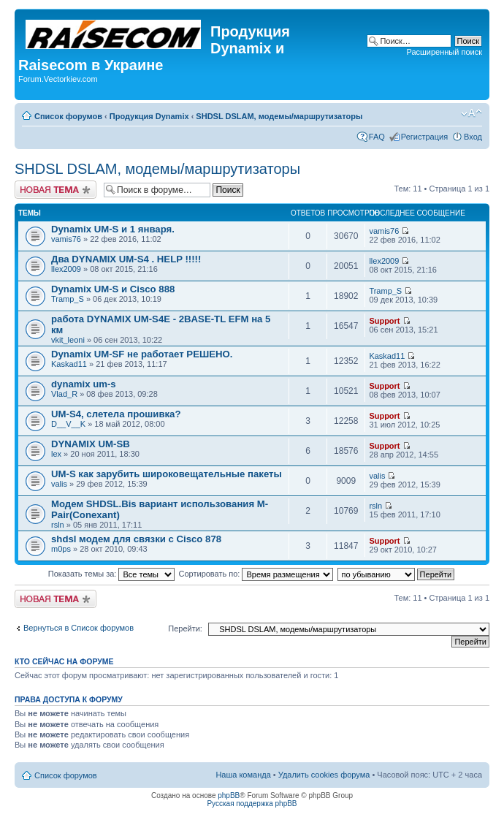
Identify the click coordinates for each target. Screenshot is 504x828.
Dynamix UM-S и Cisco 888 (113, 289)
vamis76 (66, 239)
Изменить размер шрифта (471, 113)
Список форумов (68, 116)
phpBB (229, 795)
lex (56, 454)
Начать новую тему (56, 190)
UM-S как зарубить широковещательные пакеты (167, 474)
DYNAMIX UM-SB (91, 444)
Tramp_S (68, 299)
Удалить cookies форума (324, 775)
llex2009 (66, 269)
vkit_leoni (68, 340)
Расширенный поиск (444, 52)
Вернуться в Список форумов (79, 628)
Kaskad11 (69, 364)
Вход (473, 137)
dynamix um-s (84, 384)
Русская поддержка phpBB (252, 804)
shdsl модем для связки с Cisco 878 (136, 539)
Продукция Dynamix (149, 116)
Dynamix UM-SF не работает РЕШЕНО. (142, 354)
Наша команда (243, 775)
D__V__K (68, 424)
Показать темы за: (112, 574)
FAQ (377, 137)
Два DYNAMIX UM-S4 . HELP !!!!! (126, 259)
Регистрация (424, 137)
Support (384, 321)
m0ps (61, 549)
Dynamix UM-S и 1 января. (113, 229)
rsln (58, 525)
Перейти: (185, 628)
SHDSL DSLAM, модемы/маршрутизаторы (279, 116)
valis (59, 484)
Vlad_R (64, 394)
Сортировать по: (256, 574)
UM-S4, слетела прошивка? (116, 414)
